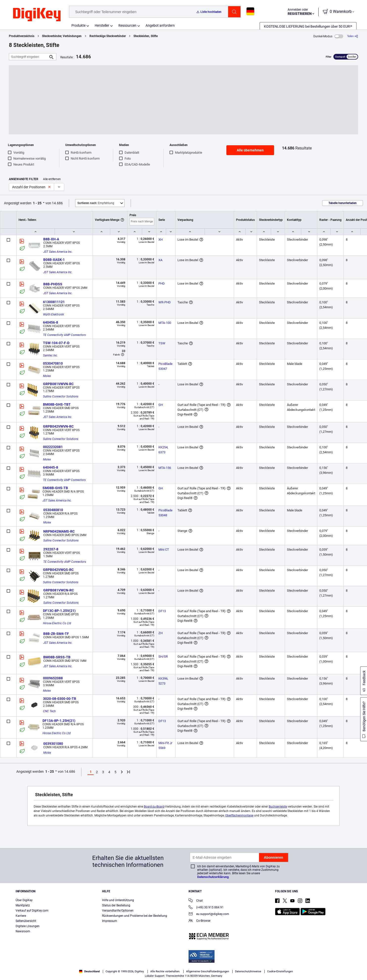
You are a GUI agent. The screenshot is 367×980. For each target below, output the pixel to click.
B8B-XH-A (51, 239)
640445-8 (51, 467)
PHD (162, 283)
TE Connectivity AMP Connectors (64, 335)
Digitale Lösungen (28, 926)
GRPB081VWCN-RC (59, 590)
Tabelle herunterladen (343, 203)
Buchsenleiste (278, 807)
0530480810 (53, 510)
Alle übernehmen (250, 150)
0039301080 (53, 744)
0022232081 (53, 447)
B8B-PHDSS (53, 284)
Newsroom (23, 931)
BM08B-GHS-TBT (57, 404)
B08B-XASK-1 (54, 260)
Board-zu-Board (154, 807)
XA (160, 260)
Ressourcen (127, 25)
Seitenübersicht (26, 921)
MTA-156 (165, 468)
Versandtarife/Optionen (118, 911)
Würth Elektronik (54, 314)
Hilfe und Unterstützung (118, 900)
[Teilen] (353, 36)
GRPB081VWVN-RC (58, 384)
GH (161, 405)
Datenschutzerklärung (213, 877)
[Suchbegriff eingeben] (29, 57)
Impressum (110, 921)
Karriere (21, 916)
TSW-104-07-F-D (56, 343)
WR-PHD (165, 302)
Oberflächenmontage (239, 815)
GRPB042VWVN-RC (58, 426)
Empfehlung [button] (96, 203)
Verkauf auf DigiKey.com (32, 911)
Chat (196, 901)
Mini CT (164, 550)
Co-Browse (199, 921)
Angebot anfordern (160, 25)
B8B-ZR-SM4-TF (56, 634)
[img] (37, 15)
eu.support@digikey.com (209, 914)
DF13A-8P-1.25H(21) (59, 721)
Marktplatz (23, 905)
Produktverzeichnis (22, 36)
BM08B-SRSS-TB (57, 657)
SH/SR (163, 657)
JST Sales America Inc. (58, 252)
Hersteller (102, 25)
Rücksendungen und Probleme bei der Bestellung (135, 916)
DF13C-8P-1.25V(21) (59, 611)
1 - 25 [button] (37, 203)
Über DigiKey (24, 900)
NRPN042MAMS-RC (59, 531)
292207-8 (51, 549)
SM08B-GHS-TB (55, 488)
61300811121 (54, 302)
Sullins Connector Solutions (61, 396)
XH (161, 240)
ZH (161, 633)
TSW (162, 343)
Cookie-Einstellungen (280, 971)
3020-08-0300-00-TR (60, 699)
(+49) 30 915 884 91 (206, 908)
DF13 (162, 611)
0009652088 (53, 678)
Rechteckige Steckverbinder (108, 36)
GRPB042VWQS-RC (58, 570)
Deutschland (89, 971)
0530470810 (53, 363)
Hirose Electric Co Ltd (57, 623)
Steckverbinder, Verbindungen (62, 36)
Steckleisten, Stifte (146, 36)
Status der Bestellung (116, 905)
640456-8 (51, 322)
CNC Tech (49, 711)
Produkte (78, 25)
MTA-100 (165, 323)
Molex (47, 376)
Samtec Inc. (50, 355)
